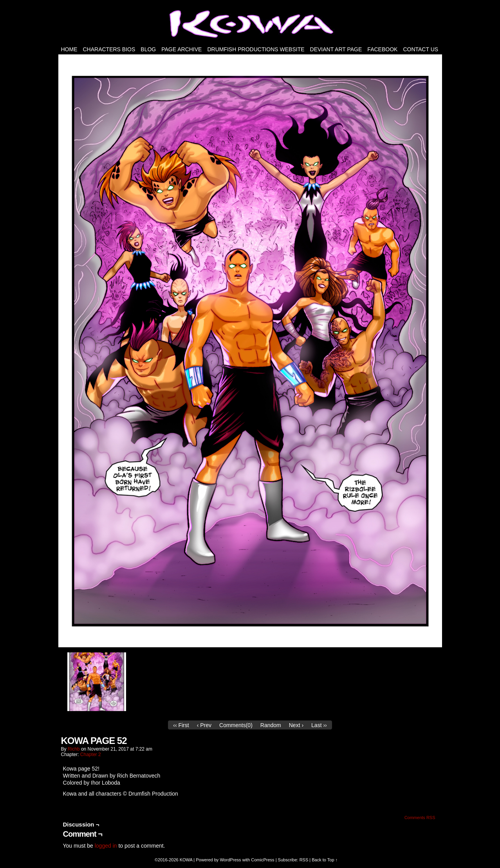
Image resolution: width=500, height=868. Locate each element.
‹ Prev (204, 725)
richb (74, 749)
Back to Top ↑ (325, 860)
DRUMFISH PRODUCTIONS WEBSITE (256, 49)
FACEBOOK (382, 49)
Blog (148, 49)
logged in (106, 846)
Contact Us (421, 49)
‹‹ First (181, 725)
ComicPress (263, 860)
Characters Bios (109, 49)
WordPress (230, 860)
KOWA (186, 860)
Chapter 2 (91, 755)
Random (271, 725)
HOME (69, 49)
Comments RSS (420, 818)
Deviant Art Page (336, 49)
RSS (304, 860)
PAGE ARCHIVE (181, 49)
